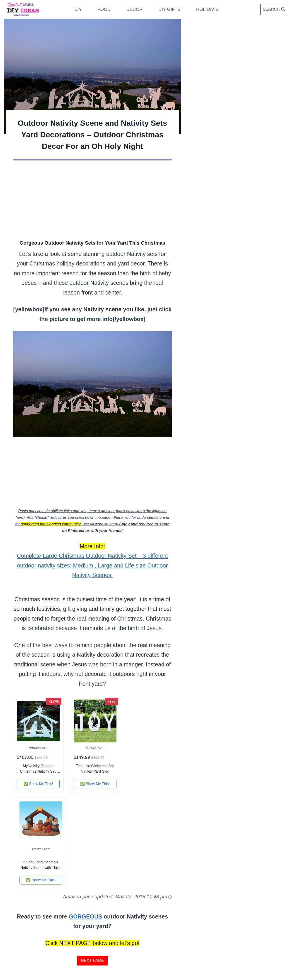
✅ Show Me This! (38, 784)
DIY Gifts (169, 9)
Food (104, 9)
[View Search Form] (274, 9)
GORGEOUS (86, 916)
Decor (134, 9)
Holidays (207, 9)
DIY (78, 9)
